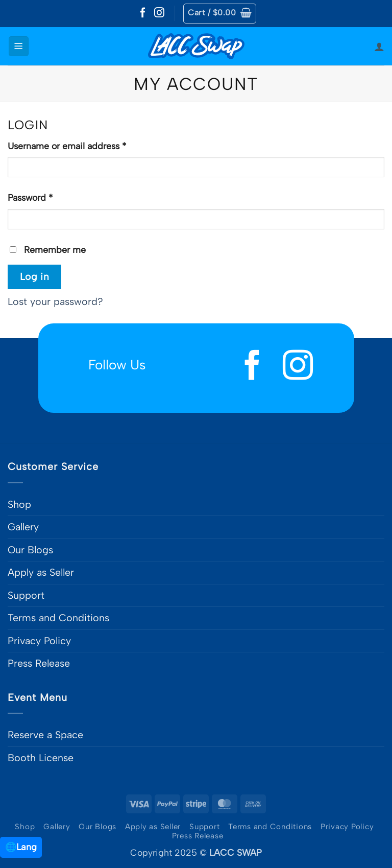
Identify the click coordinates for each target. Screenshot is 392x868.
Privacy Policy (39, 641)
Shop (19, 504)
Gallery (23, 527)
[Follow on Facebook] (143, 13)
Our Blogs (30, 550)
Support (26, 595)
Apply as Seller (41, 572)
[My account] (379, 46)
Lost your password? (55, 301)
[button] (220, 14)
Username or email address (85, 145)
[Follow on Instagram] (159, 13)
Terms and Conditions (58, 618)
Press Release (39, 663)
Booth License (41, 758)
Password (49, 197)
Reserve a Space (45, 735)
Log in (34, 277)
